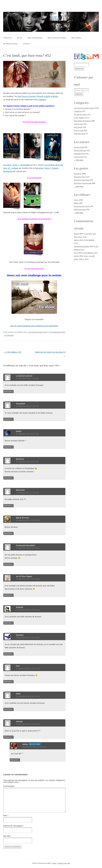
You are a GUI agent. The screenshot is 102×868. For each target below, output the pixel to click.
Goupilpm (21, 404)
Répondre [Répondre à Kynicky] (8, 654)
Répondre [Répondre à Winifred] (8, 478)
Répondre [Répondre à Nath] (8, 709)
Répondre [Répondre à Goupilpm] (8, 419)
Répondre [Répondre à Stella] (8, 447)
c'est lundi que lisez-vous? (38, 332)
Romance (78, 174)
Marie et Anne (23, 518)
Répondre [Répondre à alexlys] (8, 737)
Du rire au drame (80, 114)
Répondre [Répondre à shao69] (8, 623)
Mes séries (76, 38)
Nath (18, 694)
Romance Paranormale (83, 183)
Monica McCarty (80, 150)
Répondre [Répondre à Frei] (8, 682)
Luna (76, 253)
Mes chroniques (35, 38)
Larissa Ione (79, 157)
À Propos (7, 38)
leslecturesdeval (24, 376)
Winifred (20, 459)
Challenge (78, 111)
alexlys (19, 721)
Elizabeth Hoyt (80, 154)
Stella (19, 431)
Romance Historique (82, 180)
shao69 (19, 607)
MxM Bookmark (80, 210)
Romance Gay (79, 177)
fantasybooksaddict (26, 545)
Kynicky (20, 635)
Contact (27, 44)
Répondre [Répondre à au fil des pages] (8, 595)
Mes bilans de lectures (83, 121)
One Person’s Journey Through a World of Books (38, 96)
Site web (7, 836)
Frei (18, 666)
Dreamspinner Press (82, 206)
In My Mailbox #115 (90, 253)
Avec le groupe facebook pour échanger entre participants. (34, 326)
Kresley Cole (79, 147)
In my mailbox (79, 118)
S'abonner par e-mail (64, 863)
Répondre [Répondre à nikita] (14, 760)
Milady (76, 203)
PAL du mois (79, 130)
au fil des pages (24, 576)
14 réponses (9, 335)
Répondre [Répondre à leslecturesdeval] (8, 391)
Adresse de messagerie (14, 826)
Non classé (78, 127)
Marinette (20, 490)
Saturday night (80, 134)
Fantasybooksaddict (82, 246)
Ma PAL (20, 38)
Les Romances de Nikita (26, 7)
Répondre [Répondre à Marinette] (8, 506)
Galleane (42, 100)
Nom (6, 815)
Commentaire (9, 786)
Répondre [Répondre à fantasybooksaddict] (8, 564)
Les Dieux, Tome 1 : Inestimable (16, 165)
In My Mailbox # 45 (12, 352)
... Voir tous (79, 160)
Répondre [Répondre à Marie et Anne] (8, 533)
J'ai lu (76, 200)
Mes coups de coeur (57, 38)
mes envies (78, 124)
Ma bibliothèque (10, 44)
